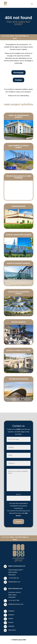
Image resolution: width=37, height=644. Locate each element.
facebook (11, 615)
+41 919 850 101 (14, 578)
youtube (11, 622)
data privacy (12, 630)
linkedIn (11, 619)
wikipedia (11, 626)
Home (12, 36)
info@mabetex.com (14, 582)
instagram (11, 611)
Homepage (18, 73)
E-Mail (18, 429)
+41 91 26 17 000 (14, 600)
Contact (18, 80)
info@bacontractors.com (16, 604)
